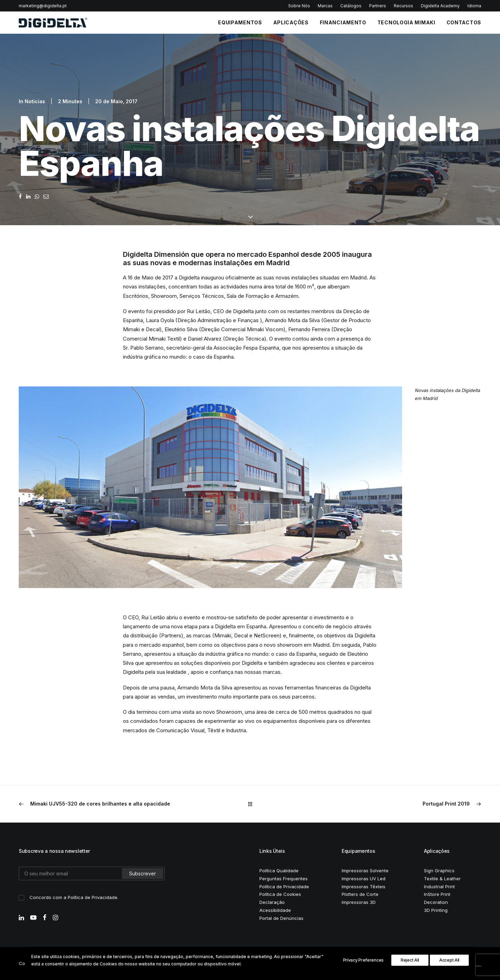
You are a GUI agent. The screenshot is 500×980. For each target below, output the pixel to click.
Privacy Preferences (363, 960)
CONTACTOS (464, 22)
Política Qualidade (279, 871)
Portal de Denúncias (281, 918)
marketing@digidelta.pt (43, 6)
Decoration (436, 902)
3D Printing (436, 910)
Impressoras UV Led (364, 879)
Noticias (35, 101)
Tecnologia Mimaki (406, 22)
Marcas (325, 6)
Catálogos (351, 6)
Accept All (449, 960)
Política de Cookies (280, 894)
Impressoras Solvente (365, 871)
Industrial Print (439, 887)
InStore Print (437, 894)
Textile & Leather (442, 879)
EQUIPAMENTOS (240, 22)
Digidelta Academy (440, 6)
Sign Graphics (439, 871)
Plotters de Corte (360, 894)
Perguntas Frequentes (284, 879)
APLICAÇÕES (291, 22)
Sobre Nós (299, 6)
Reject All (410, 960)
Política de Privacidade (93, 897)
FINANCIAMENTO (343, 22)
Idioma (474, 6)
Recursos (403, 6)
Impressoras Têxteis (364, 887)
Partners (378, 6)
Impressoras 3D (359, 902)
